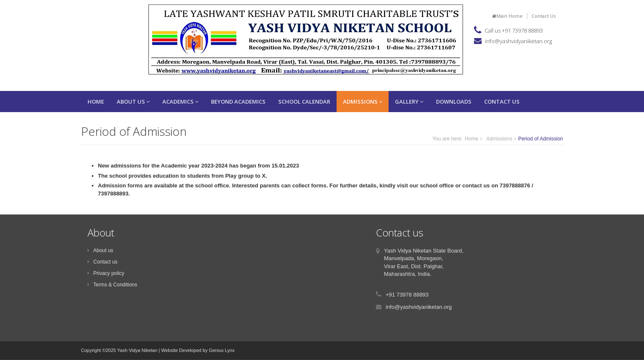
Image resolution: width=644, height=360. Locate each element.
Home (96, 102)
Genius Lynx (222, 350)
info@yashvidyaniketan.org (518, 41)
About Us (133, 102)
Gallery (409, 102)
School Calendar (304, 102)
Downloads (454, 102)
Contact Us (544, 16)
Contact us (103, 262)
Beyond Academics (238, 102)
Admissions (363, 102)
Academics (180, 102)
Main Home (507, 16)
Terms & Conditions (112, 285)
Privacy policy (106, 273)
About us (100, 250)
